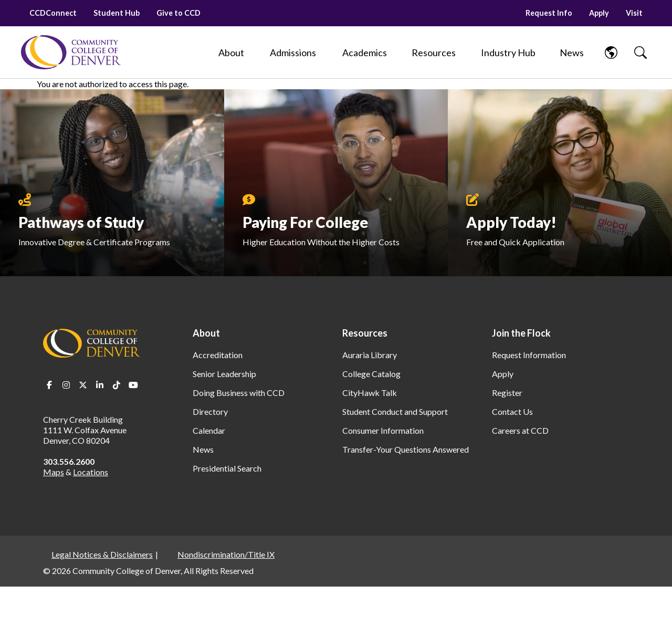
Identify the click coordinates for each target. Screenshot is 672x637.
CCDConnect (53, 13)
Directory (210, 411)
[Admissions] (293, 53)
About (206, 333)
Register (507, 393)
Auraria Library (370, 355)
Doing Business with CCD (239, 393)
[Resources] (434, 53)
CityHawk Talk (370, 393)
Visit (634, 13)
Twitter (83, 385)
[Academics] (365, 53)
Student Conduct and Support (395, 411)
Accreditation (218, 355)
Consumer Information (383, 430)
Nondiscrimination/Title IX (226, 554)
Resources (365, 333)
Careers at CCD (520, 430)
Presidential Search (227, 468)
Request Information (529, 355)
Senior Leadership (224, 374)
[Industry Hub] (508, 53)
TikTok (117, 385)
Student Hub (117, 13)
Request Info (549, 13)
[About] (231, 53)
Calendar (209, 430)
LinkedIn (100, 385)
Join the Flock (521, 333)
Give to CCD (178, 13)
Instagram (66, 385)
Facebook (49, 385)
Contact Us (512, 411)
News (203, 449)
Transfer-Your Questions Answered (406, 449)
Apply (599, 13)
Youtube (133, 385)
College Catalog (371, 374)
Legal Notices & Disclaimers (102, 554)
